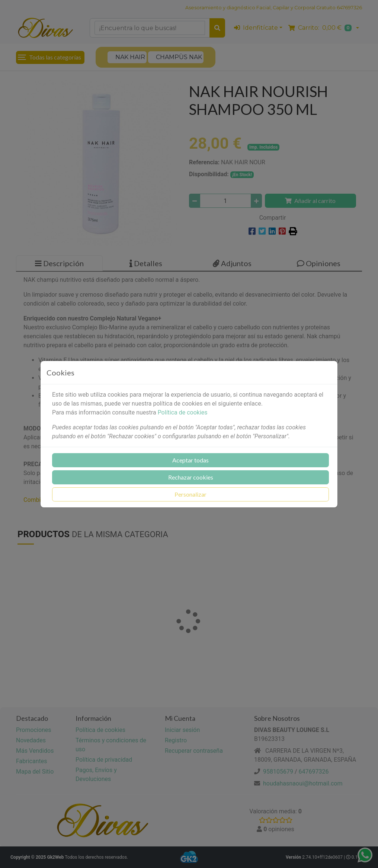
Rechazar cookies (191, 477)
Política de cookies (183, 412)
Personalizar (190, 494)
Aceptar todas (190, 460)
